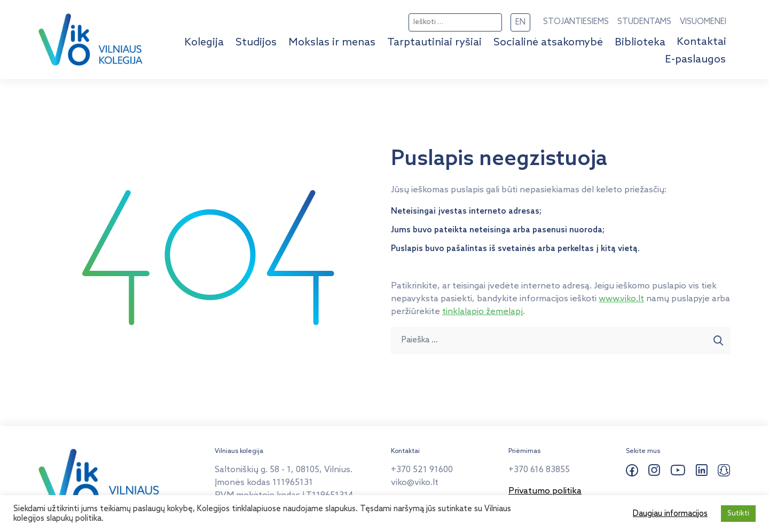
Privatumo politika (545, 491)
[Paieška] (719, 341)
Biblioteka (640, 43)
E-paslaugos (695, 60)
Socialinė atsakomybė (548, 43)
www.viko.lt (621, 299)
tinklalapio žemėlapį (482, 312)
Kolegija (204, 43)
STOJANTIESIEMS (576, 22)
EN (520, 22)
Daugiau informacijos (670, 514)
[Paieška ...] (549, 341)
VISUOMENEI (703, 22)
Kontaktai (701, 42)
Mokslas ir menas (332, 43)
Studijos (256, 43)
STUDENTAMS (644, 22)
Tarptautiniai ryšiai (434, 43)
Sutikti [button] (738, 514)
